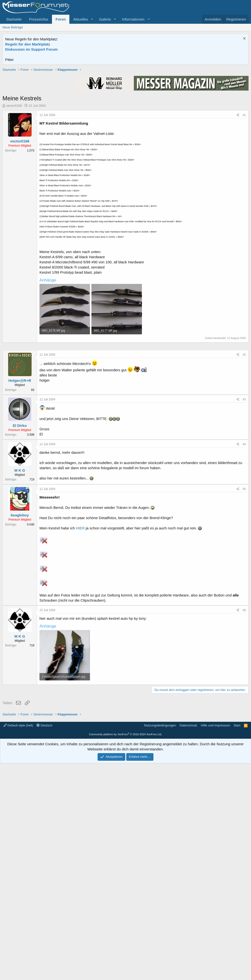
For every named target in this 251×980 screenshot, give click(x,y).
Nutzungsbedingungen (160, 942)
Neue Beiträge (13, 27)
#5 (244, 636)
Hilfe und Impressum (215, 942)
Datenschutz (188, 942)
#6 (244, 757)
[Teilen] (238, 185)
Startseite (14, 19)
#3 (244, 546)
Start (237, 942)
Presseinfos (38, 19)
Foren (61, 19)
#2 (244, 502)
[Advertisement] (125, 102)
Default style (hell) (18, 942)
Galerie (105, 19)
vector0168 (14, 175)
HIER (80, 675)
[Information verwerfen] (244, 39)
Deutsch (44, 942)
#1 (244, 185)
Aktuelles (81, 19)
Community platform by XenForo (125, 951)
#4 (244, 591)
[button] (92, 19)
